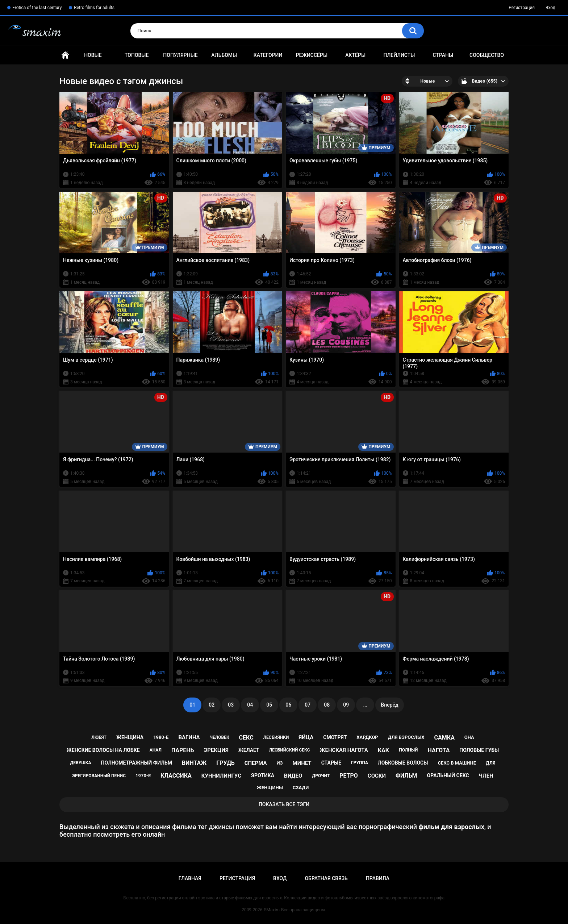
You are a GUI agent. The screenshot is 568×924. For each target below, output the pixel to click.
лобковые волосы (403, 763)
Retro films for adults (94, 8)
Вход (550, 8)
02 (212, 705)
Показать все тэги (284, 804)
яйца (306, 737)
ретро (349, 776)
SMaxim (272, 910)
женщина (130, 737)
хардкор (367, 737)
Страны (443, 55)
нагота (438, 750)
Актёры (355, 55)
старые (331, 763)
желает (249, 750)
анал (156, 750)
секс (246, 738)
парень (183, 750)
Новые (93, 55)
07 (308, 705)
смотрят (335, 737)
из (279, 763)
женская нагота (344, 750)
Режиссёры (312, 55)
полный (408, 750)
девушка (80, 763)
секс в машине (457, 763)
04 (250, 705)
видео (293, 776)
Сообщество (487, 55)
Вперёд (389, 705)
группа (360, 763)
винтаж (194, 763)
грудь (225, 763)
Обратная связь (326, 878)
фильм (406, 776)
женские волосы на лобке (103, 750)
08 (327, 705)
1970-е (143, 776)
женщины (270, 788)
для (491, 763)
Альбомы (224, 55)
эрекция (216, 750)
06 (288, 705)
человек (220, 737)
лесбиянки (276, 737)
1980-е (161, 737)
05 (269, 705)
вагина (189, 737)
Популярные (180, 55)
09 (346, 705)
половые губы (479, 750)
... (365, 705)
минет (302, 763)
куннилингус (221, 776)
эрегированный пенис (99, 776)
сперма (256, 763)
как (383, 750)
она (469, 737)
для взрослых (406, 737)
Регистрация (522, 8)
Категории (268, 55)
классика (176, 776)
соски (377, 776)
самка (444, 738)
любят (99, 737)
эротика (263, 775)
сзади (301, 788)
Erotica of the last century (37, 8)
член (486, 776)
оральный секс (448, 775)
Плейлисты (399, 55)
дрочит (321, 776)
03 (231, 705)
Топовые (137, 55)
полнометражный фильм (137, 763)
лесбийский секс (290, 750)
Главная (65, 55)
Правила (378, 878)
